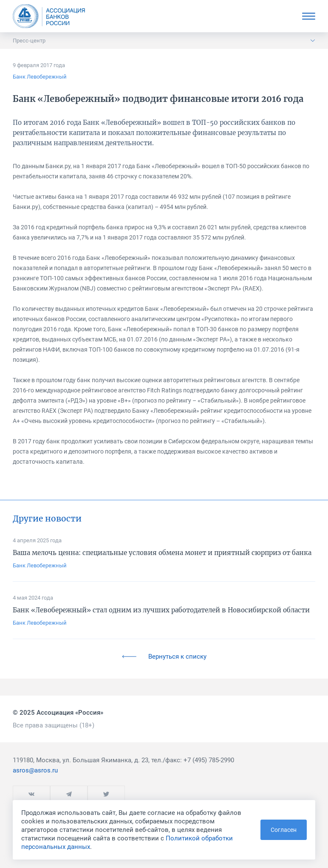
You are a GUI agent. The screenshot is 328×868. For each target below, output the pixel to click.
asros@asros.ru (35, 770)
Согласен (284, 830)
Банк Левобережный (40, 77)
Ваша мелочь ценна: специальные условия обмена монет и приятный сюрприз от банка (162, 553)
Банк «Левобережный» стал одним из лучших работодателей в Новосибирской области (161, 610)
